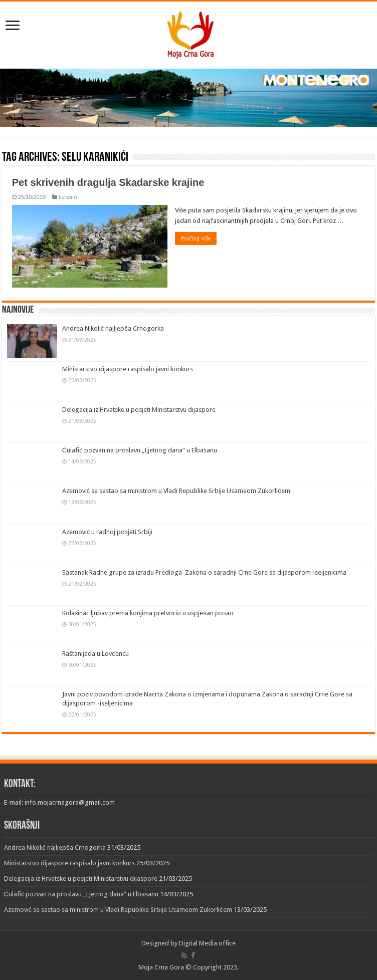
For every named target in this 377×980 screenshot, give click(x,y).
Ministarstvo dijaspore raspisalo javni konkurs (128, 369)
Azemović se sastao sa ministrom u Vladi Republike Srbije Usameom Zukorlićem (176, 491)
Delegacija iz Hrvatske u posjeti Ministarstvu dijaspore (139, 410)
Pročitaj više (196, 238)
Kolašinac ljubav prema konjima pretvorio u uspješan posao (148, 613)
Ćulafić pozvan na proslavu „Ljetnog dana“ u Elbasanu (140, 450)
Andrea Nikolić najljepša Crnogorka (113, 328)
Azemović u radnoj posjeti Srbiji (108, 532)
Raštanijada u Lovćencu (96, 654)
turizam (68, 197)
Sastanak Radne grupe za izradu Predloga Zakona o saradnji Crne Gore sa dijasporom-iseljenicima (204, 572)
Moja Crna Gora (161, 967)
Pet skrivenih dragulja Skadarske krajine (108, 182)
